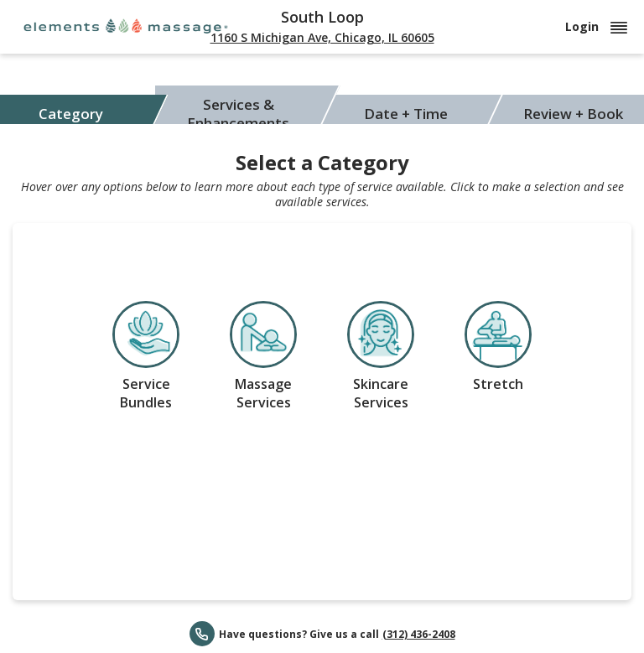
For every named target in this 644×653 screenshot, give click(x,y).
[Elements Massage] (126, 26)
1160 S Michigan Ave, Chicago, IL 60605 (322, 37)
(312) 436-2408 (419, 634)
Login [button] (596, 26)
